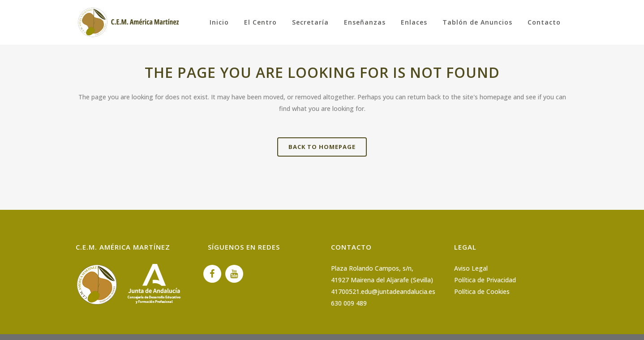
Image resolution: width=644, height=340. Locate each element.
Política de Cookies (482, 291)
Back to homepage (322, 147)
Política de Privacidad (485, 280)
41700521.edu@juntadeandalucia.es (383, 291)
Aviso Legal (471, 268)
